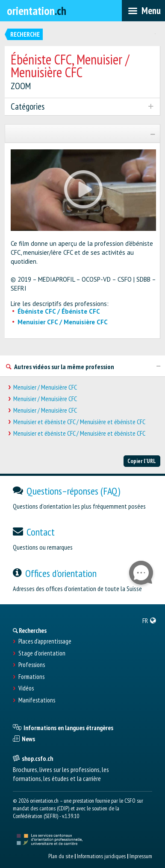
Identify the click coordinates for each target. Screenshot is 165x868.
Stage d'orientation (42, 653)
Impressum (141, 856)
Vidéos (26, 688)
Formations (31, 677)
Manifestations (37, 700)
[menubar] (143, 11)
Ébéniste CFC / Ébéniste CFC (59, 311)
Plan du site (61, 856)
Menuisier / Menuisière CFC (45, 387)
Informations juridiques (101, 856)
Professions (32, 665)
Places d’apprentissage (45, 641)
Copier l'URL (142, 461)
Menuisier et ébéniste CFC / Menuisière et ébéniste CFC (79, 422)
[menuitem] (149, 620)
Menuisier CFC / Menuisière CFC (63, 322)
